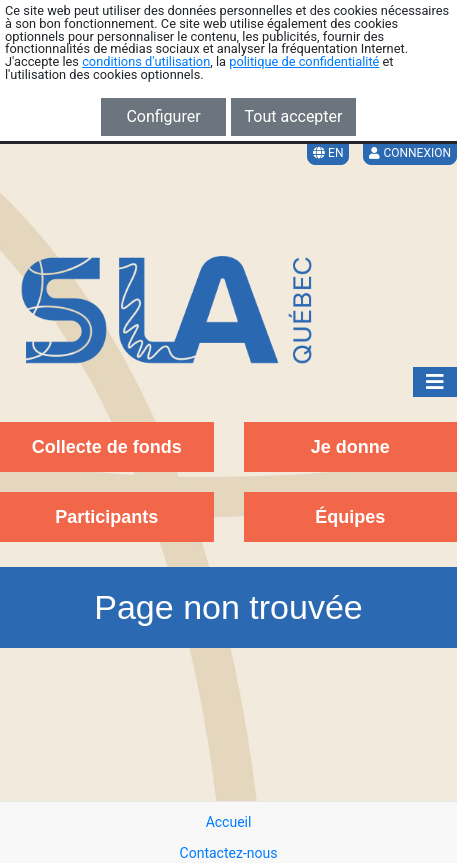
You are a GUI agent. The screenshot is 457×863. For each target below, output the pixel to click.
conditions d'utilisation (146, 61)
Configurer (163, 116)
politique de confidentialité (304, 61)
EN (328, 153)
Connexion (410, 153)
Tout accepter (294, 116)
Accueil (229, 822)
